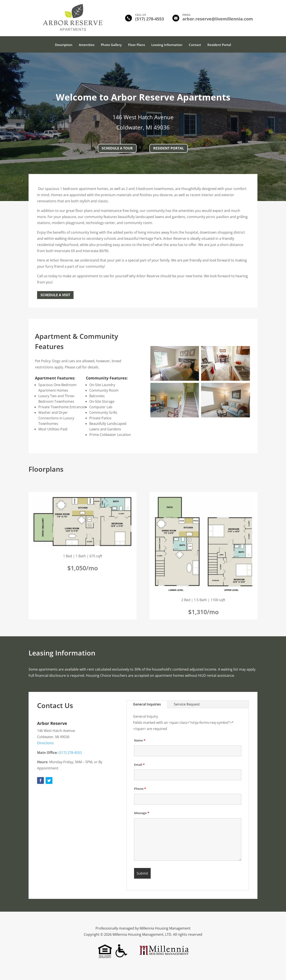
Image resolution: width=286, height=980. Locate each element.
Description (64, 45)
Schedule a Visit (55, 295)
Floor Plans (136, 45)
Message (142, 813)
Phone (140, 789)
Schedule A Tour (117, 148)
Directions (45, 743)
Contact (195, 45)
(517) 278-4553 (70, 753)
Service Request (187, 704)
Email (139, 765)
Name (140, 740)
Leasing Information (167, 45)
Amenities (87, 45)
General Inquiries (147, 704)
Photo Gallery (111, 45)
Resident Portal (219, 45)
